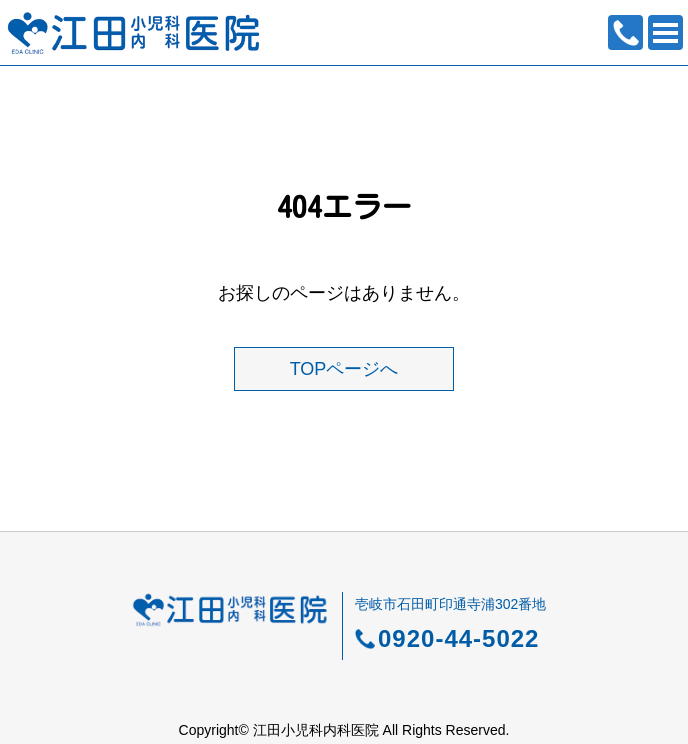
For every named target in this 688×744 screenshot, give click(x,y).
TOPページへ (344, 369)
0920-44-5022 (625, 32)
